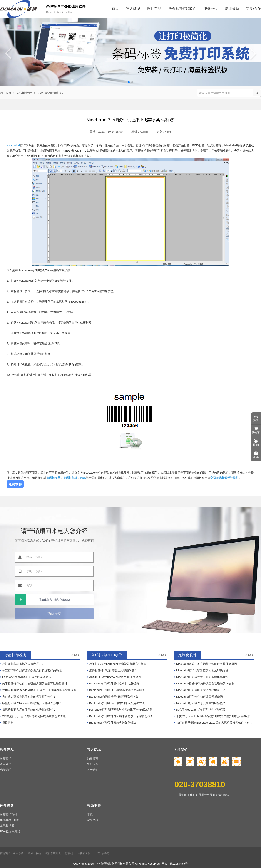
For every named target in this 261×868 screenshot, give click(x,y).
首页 (115, 9)
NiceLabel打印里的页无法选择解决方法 (200, 690)
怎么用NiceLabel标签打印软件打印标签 (200, 710)
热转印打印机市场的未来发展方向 (22, 664)
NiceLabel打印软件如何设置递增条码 (198, 697)
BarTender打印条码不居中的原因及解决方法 (116, 703)
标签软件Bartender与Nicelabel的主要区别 (114, 677)
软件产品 (154, 9)
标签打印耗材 (8, 814)
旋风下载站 (34, 853)
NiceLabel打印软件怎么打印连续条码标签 (201, 677)
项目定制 (7, 723)
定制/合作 (254, 9)
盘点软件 (6, 764)
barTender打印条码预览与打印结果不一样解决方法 (120, 710)
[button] (129, 82)
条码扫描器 (7, 826)
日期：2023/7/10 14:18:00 (106, 132)
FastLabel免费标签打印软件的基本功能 (26, 677)
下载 (90, 814)
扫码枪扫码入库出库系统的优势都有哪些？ (28, 710)
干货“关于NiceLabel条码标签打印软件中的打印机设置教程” (212, 716)
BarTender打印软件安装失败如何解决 (112, 723)
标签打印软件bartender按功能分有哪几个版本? (118, 664)
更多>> (75, 655)
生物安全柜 (84, 853)
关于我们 (93, 770)
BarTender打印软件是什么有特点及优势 (113, 683)
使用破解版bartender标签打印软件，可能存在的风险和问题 (38, 690)
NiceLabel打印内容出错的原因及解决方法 (201, 670)
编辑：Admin (140, 132)
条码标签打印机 (10, 820)
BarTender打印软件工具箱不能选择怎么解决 (116, 690)
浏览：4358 (164, 132)
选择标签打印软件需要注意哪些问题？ (112, 670)
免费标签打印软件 (182, 9)
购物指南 (93, 758)
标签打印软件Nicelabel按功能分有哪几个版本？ (31, 703)
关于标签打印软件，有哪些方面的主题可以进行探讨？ (35, 683)
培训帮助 (232, 9)
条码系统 (18, 853)
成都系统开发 (53, 853)
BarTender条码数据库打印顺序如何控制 (113, 697)
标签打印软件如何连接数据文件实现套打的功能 (31, 670)
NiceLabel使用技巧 (50, 93)
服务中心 (211, 9)
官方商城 (133, 9)
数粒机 (69, 853)
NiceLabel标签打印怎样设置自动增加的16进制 (204, 683)
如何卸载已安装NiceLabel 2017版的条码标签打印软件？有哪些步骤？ (214, 723)
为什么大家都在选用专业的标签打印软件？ (28, 697)
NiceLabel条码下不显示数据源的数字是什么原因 (205, 664)
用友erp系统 (102, 853)
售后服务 (93, 764)
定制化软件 (24, 93)
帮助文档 (93, 820)
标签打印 (6, 758)
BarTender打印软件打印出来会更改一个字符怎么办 (120, 716)
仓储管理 (6, 770)
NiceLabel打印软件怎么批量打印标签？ (200, 703)
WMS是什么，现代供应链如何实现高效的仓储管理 (33, 716)
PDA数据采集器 (10, 831)
